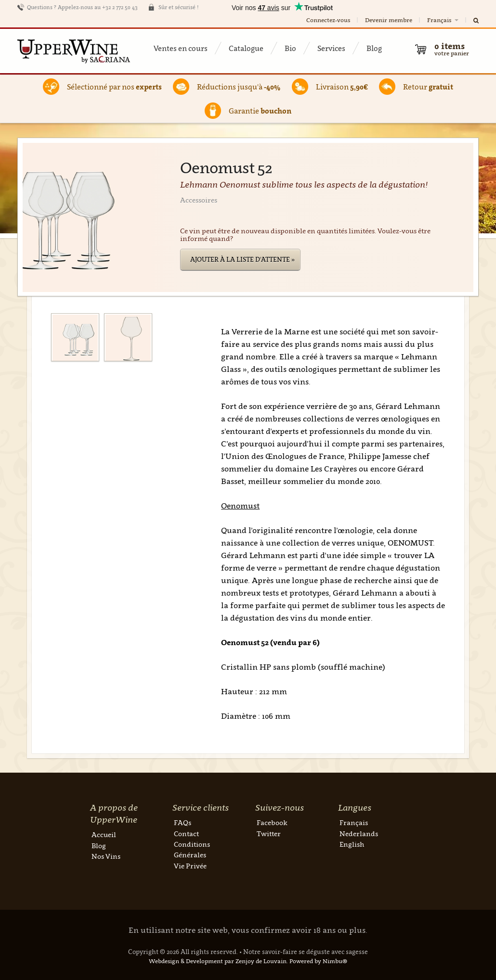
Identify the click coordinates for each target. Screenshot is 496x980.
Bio (290, 48)
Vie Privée (190, 866)
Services (331, 48)
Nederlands (359, 834)
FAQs (183, 822)
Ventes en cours (181, 48)
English (352, 844)
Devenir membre (389, 20)
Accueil (104, 834)
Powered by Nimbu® (318, 961)
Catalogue (246, 48)
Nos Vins (106, 856)
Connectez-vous (328, 20)
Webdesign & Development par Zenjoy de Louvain (218, 961)
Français (444, 20)
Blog (374, 48)
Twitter (269, 834)
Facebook (272, 822)
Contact (186, 834)
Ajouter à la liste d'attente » (242, 259)
